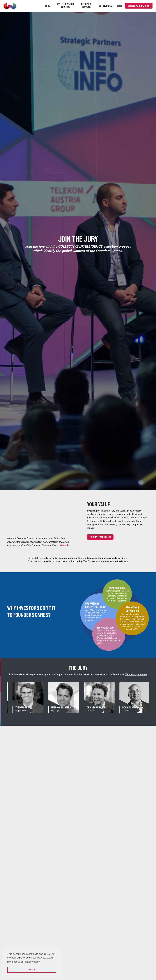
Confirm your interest (100, 537)
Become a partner (86, 6)
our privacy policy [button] (30, 962)
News (119, 6)
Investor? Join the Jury (66, 6)
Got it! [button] (32, 970)
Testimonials (105, 6)
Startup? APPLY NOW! (139, 6)
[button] (48, 6)
